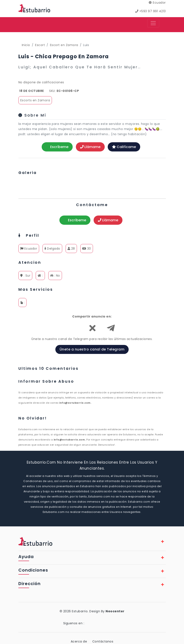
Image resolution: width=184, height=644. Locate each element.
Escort (40, 45)
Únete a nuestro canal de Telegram (92, 349)
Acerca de (79, 641)
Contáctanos (103, 641)
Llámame (90, 147)
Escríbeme (57, 147)
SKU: (52, 91)
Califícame (124, 147)
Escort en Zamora (64, 45)
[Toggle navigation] (153, 23)
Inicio (26, 45)
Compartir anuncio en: (92, 316)
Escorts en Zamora (35, 100)
